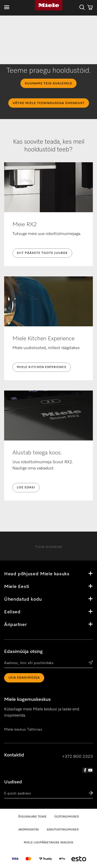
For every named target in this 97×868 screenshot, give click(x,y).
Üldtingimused (67, 817)
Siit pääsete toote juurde (42, 253)
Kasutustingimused (63, 830)
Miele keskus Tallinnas (23, 730)
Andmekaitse (29, 830)
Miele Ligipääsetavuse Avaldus (48, 843)
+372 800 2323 (77, 757)
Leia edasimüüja (24, 678)
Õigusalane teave (32, 817)
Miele (49, 5)
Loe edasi (26, 488)
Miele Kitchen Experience (42, 367)
